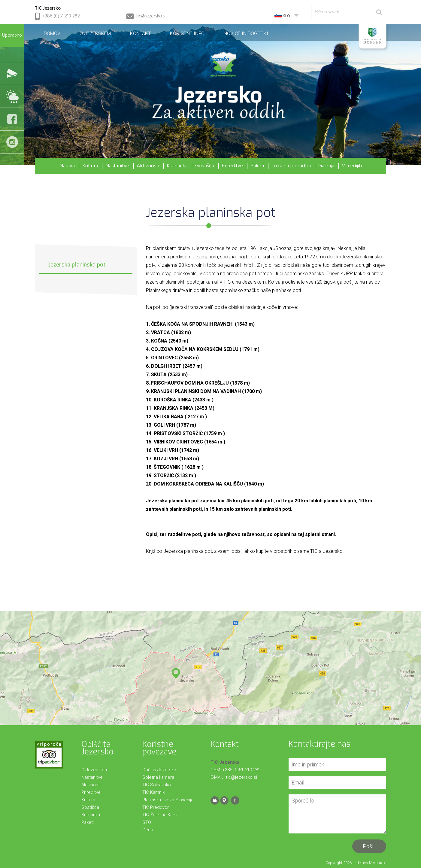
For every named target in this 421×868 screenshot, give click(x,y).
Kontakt (140, 34)
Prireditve (232, 166)
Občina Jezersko (159, 770)
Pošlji (369, 846)
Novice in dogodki (246, 34)
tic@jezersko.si (151, 16)
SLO (287, 16)
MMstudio (378, 863)
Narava (67, 166)
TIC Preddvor (156, 807)
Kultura (90, 166)
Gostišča (205, 166)
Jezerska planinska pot (77, 265)
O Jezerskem (95, 34)
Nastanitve (117, 166)
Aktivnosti (148, 166)
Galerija (326, 166)
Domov (52, 34)
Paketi (257, 166)
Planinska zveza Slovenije (168, 800)
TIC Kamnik (153, 792)
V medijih (352, 166)
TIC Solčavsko (157, 785)
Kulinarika (177, 166)
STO (147, 822)
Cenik (148, 830)
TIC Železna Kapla (161, 815)
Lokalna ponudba (291, 166)
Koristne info (187, 34)
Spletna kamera (158, 777)
